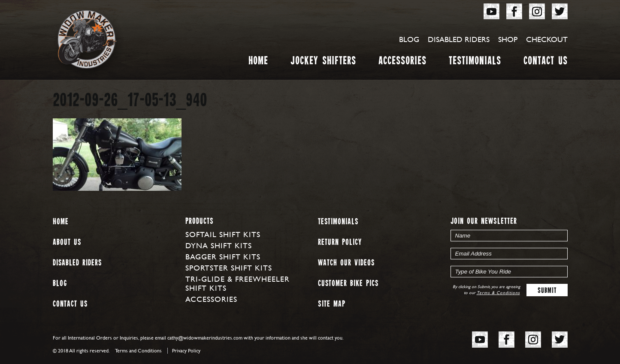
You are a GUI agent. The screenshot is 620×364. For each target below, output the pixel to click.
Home (258, 62)
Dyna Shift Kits (219, 245)
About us (67, 242)
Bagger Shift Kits (223, 257)
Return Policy (340, 242)
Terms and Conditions (138, 351)
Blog (409, 39)
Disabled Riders (459, 39)
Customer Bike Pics (348, 284)
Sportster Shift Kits (229, 268)
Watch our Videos (346, 263)
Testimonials (475, 62)
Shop (508, 39)
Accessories (402, 62)
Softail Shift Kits (223, 234)
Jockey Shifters (323, 62)
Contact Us (546, 62)
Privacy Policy (186, 351)
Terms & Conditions (498, 293)
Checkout (547, 39)
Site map (332, 304)
